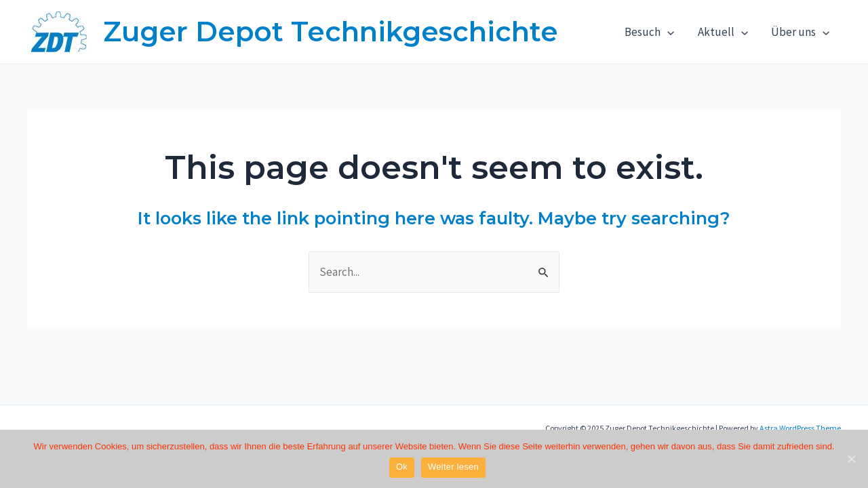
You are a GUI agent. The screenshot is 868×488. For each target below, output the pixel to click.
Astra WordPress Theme (800, 428)
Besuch (649, 32)
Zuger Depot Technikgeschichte (331, 32)
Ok (402, 467)
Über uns (800, 32)
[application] (667, 32)
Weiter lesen (453, 467)
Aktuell (723, 32)
